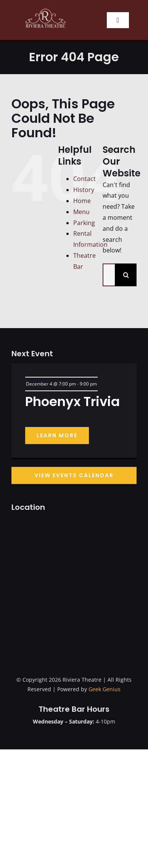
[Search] (126, 275)
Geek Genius (105, 689)
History (84, 190)
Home (82, 201)
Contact (84, 179)
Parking (84, 223)
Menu (81, 212)
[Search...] (109, 275)
